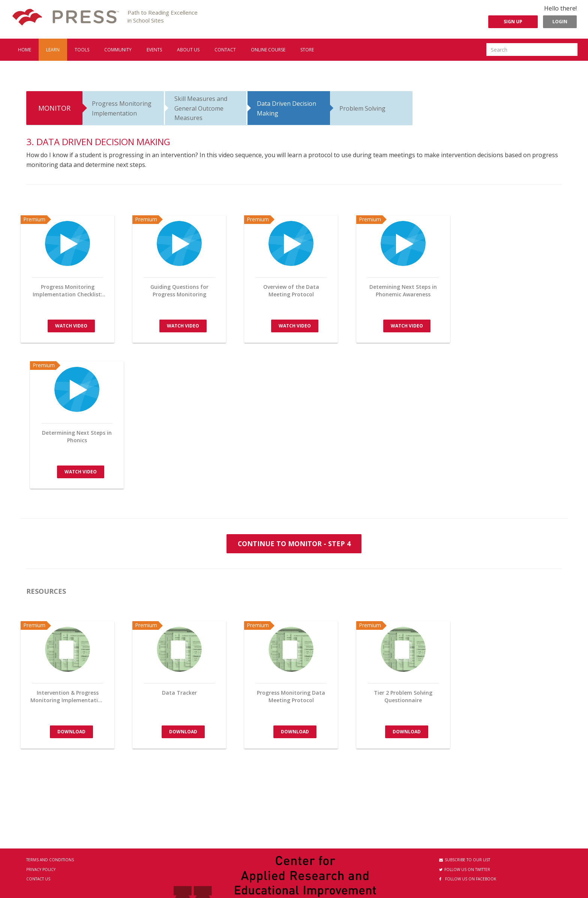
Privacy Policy (41, 869)
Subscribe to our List (465, 860)
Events (154, 50)
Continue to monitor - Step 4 (294, 543)
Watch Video (71, 325)
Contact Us (38, 879)
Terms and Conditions (50, 860)
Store (307, 50)
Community (118, 50)
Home (25, 50)
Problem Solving (362, 108)
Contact (225, 50)
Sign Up (513, 22)
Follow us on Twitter (465, 869)
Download (71, 731)
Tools (82, 50)
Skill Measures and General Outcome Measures (201, 108)
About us (188, 50)
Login (560, 22)
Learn (53, 50)
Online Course (268, 50)
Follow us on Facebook (468, 879)
